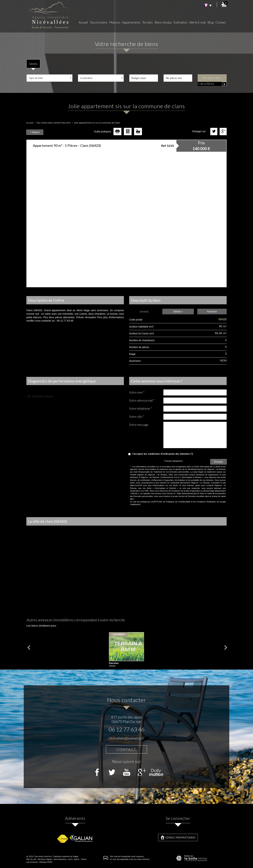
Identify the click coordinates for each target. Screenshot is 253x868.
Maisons (115, 22)
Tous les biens (99, 22)
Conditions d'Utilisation (206, 502)
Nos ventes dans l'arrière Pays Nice (54, 123)
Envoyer (218, 462)
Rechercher (212, 78)
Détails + (178, 312)
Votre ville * (137, 417)
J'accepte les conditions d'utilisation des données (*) (163, 454)
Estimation (180, 22)
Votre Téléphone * (140, 409)
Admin (77, 859)
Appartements (131, 22)
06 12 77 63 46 (126, 729)
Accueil (83, 22)
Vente (33, 64)
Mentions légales (45, 859)
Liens (70, 859)
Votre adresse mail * (142, 400)
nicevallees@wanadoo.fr (126, 738)
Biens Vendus (163, 22)
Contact (221, 22)
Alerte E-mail (197, 22)
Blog (210, 22)
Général (144, 312)
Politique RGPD (46, 862)
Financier (212, 312)
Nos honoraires (60, 859)
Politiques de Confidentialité (178, 502)
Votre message (139, 425)
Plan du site (31, 859)
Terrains (147, 22)
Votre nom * (137, 392)
